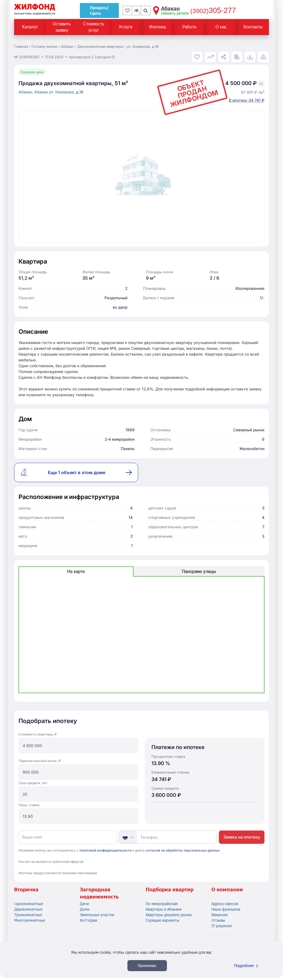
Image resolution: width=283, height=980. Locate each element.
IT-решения (222, 926)
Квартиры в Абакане (164, 909)
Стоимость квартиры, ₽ (38, 734)
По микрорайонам (162, 904)
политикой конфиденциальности (105, 850)
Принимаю (147, 965)
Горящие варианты (163, 920)
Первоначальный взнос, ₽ (40, 761)
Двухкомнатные (28, 909)
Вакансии (220, 915)
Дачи (84, 904)
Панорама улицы (199, 571)
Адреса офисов (225, 904)
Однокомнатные (29, 904)
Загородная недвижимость (99, 893)
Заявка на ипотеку (242, 837)
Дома (85, 909)
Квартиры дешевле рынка (169, 915)
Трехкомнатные (28, 915)
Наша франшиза (226, 909)
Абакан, (26, 92)
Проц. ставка (29, 805)
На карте (76, 571)
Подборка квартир (170, 889)
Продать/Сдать (99, 10)
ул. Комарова (61, 92)
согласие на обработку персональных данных (183, 850)
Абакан (42, 92)
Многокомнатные (30, 920)
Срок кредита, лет (33, 783)
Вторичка (26, 889)
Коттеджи (89, 920)
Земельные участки (97, 915)
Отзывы (218, 920)
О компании (227, 889)
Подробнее (247, 965)
